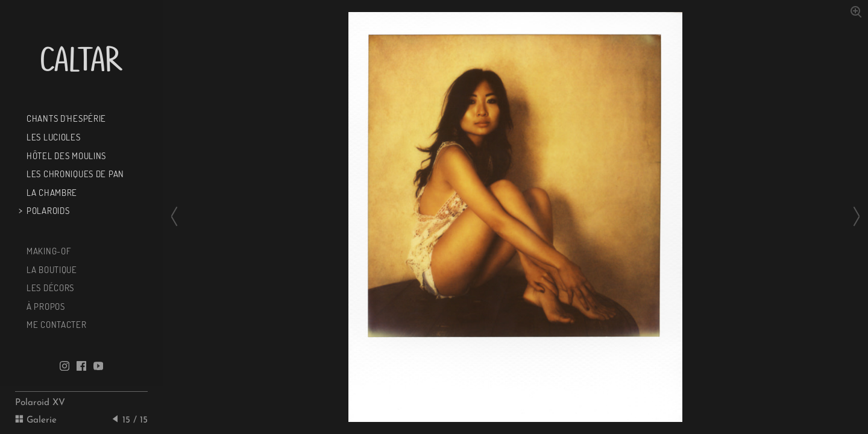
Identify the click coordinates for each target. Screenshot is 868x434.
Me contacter (55, 324)
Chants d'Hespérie (65, 118)
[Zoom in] (855, 11)
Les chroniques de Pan (74, 174)
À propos (44, 306)
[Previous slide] (178, 217)
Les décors (49, 288)
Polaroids (47, 210)
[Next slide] (853, 217)
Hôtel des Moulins (65, 156)
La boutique (51, 269)
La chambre (51, 192)
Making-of (47, 251)
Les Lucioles (52, 137)
